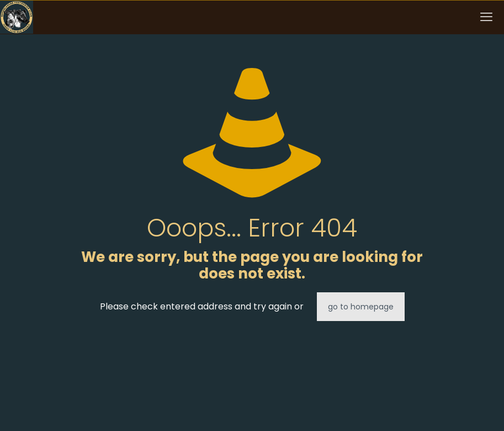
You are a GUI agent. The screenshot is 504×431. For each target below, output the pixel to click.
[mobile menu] (486, 17)
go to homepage (361, 307)
